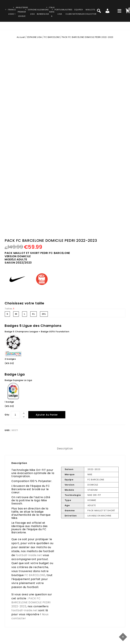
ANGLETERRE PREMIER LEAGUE (22, 12)
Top (123, 636)
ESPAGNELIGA (32, 12)
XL (33, 314)
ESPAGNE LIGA (35, 37)
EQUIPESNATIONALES (78, 12)
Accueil (21, 37)
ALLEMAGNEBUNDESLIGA (43, 12)
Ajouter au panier (47, 415)
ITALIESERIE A (52, 12)
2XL (44, 314)
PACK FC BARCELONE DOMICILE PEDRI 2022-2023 (31, 602)
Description (65, 449)
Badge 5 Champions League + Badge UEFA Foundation (37, 332)
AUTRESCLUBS (69, 12)
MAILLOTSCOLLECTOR (90, 12)
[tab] (65, 449)
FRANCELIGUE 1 (12, 12)
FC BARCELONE (52, 37)
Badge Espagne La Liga (18, 380)
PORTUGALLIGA (60, 12)
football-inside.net (29, 555)
